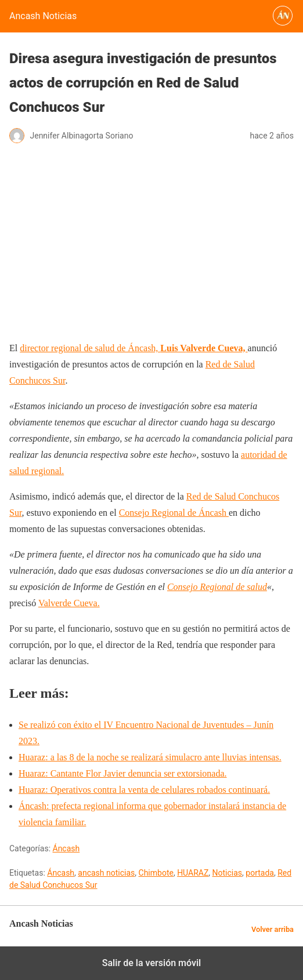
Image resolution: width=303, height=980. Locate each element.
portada (260, 873)
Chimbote (156, 873)
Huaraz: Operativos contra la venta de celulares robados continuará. (144, 790)
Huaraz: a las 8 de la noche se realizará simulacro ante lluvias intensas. (150, 757)
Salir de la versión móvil (152, 963)
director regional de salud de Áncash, (103, 348)
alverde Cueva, (217, 348)
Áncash (66, 848)
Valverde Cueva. (69, 603)
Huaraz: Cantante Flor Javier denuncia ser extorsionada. (123, 773)
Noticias (228, 873)
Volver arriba (273, 929)
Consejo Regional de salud (217, 587)
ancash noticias (106, 873)
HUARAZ (193, 873)
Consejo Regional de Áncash (174, 513)
